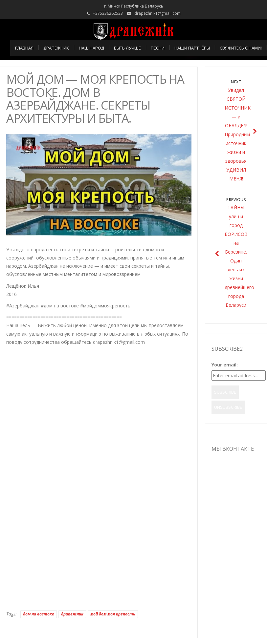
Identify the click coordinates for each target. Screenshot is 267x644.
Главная (24, 48)
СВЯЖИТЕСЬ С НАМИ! (241, 48)
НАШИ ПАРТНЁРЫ (192, 48)
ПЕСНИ (158, 48)
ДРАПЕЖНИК (56, 48)
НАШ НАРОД (91, 48)
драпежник (72, 614)
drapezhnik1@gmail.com (157, 13)
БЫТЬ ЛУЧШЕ (127, 48)
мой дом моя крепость (113, 614)
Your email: (225, 365)
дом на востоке (39, 614)
